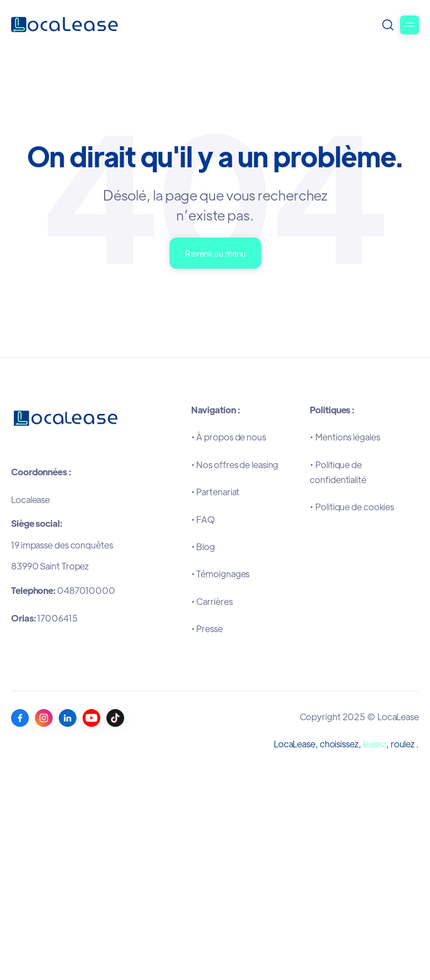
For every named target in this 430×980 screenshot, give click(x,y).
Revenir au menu (215, 253)
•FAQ (203, 519)
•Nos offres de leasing (235, 465)
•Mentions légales (345, 437)
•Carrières (212, 601)
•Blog (203, 547)
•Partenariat (216, 492)
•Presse (207, 628)
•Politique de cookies (352, 507)
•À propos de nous (229, 437)
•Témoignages (221, 574)
